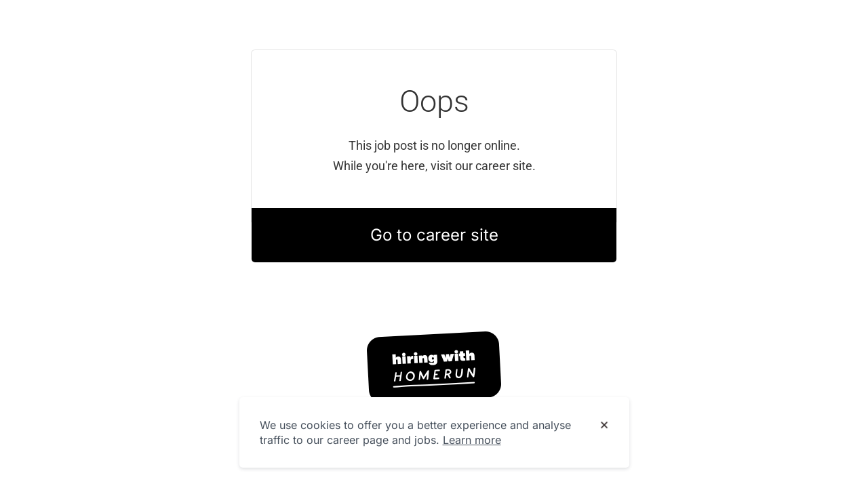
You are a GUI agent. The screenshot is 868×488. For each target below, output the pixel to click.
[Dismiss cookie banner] (604, 426)
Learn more (472, 440)
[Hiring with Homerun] (434, 367)
